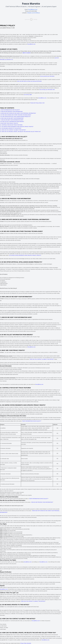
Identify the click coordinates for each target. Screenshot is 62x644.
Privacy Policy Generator (26, 643)
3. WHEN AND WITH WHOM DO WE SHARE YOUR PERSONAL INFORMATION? (18, 113)
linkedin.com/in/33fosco (34, 13)
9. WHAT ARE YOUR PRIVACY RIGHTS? (9, 123)
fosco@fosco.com (33, 9)
